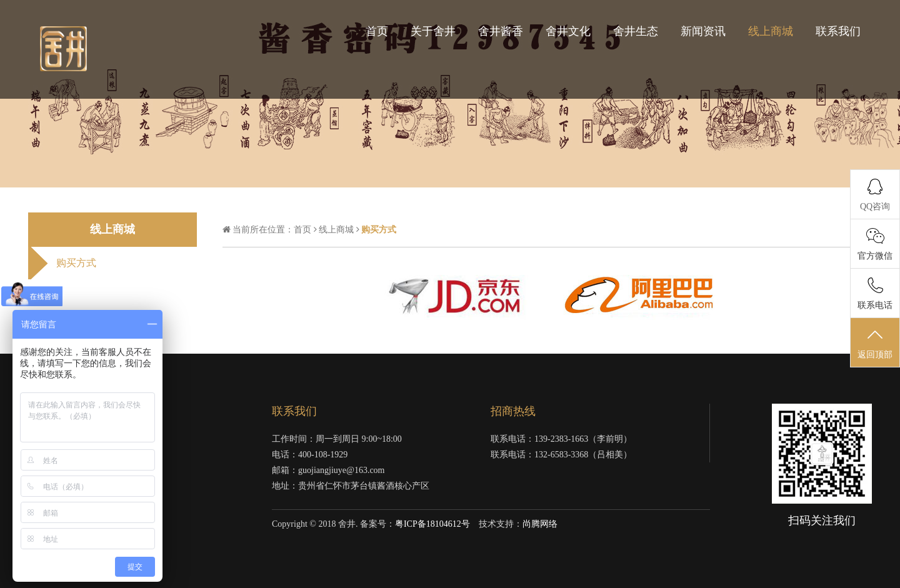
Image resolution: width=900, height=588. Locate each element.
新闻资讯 (703, 31)
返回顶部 (875, 343)
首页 (377, 31)
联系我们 (838, 31)
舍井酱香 (501, 31)
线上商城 (771, 31)
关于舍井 (433, 31)
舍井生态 (636, 31)
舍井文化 (568, 31)
